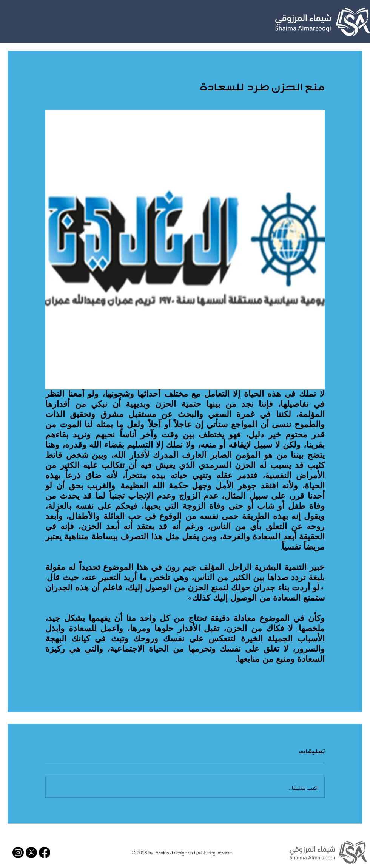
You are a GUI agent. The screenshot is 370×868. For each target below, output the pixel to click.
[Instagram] (18, 853)
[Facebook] (45, 853)
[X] (31, 853)
